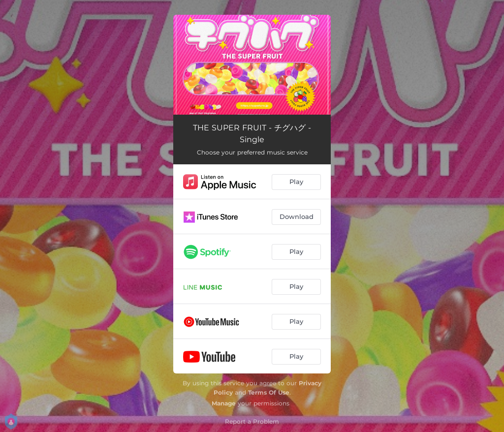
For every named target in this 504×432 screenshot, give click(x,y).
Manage (224, 403)
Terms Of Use (269, 392)
